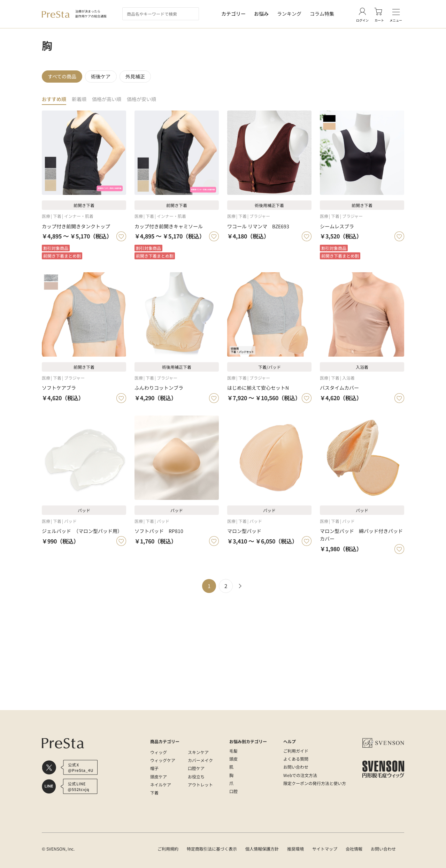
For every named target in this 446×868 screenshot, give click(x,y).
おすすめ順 (55, 102)
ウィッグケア (163, 760)
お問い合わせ (296, 767)
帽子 (154, 768)
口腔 (233, 791)
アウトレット (200, 785)
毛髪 (233, 751)
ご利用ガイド (296, 751)
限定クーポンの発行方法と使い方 (315, 783)
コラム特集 (322, 14)
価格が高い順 (110, 102)
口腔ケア (196, 768)
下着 (154, 793)
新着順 (81, 102)
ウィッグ (159, 752)
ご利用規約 (168, 849)
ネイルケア (161, 785)
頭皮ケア (159, 776)
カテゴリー (233, 14)
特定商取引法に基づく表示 (212, 849)
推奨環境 (295, 849)
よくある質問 (296, 759)
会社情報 (354, 849)
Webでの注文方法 (300, 775)
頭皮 (233, 759)
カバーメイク (200, 760)
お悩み (261, 14)
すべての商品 (63, 78)
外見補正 (138, 78)
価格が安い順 (147, 102)
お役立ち (196, 776)
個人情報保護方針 (262, 849)
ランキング (289, 14)
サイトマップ (325, 849)
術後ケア (103, 78)
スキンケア (198, 752)
